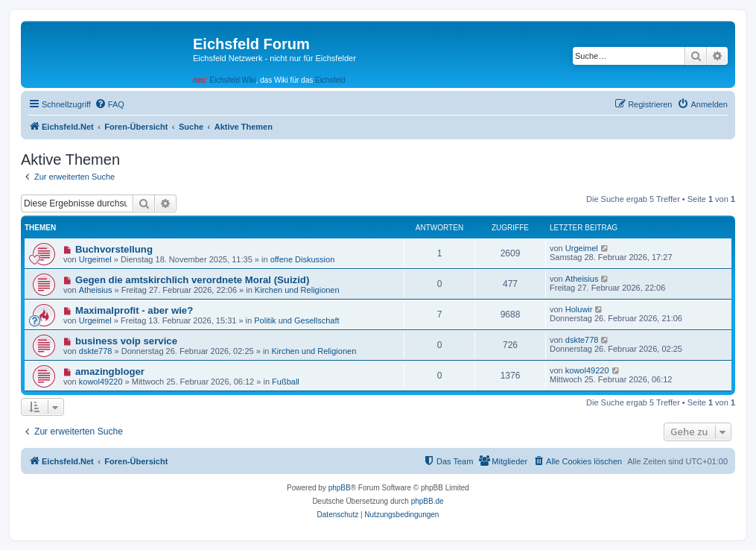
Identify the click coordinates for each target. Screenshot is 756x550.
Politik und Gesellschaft (296, 320)
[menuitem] (109, 104)
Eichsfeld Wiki (232, 80)
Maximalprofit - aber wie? (134, 310)
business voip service (126, 341)
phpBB (340, 488)
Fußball (286, 382)
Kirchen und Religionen (297, 290)
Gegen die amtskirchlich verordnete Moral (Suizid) (192, 280)
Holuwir (579, 309)
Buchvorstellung (114, 249)
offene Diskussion (303, 259)
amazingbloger (110, 372)
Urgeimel (95, 259)
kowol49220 (101, 382)
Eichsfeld (330, 80)
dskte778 (96, 351)
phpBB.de (428, 501)
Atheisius (96, 290)
